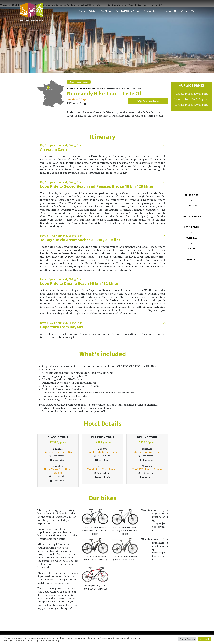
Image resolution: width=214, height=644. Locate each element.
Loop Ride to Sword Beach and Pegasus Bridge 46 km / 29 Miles (103, 185)
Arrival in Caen (103, 148)
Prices (192, 248)
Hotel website (57, 456)
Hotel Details (192, 227)
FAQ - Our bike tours (148, 101)
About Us (171, 11)
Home (81, 11)
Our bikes (192, 238)
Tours (79, 88)
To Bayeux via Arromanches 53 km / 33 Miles (103, 238)
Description (192, 195)
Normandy (99, 88)
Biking (93, 11)
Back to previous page (79, 82)
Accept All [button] (204, 639)
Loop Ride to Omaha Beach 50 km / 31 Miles (103, 282)
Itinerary (192, 206)
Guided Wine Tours (128, 11)
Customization (153, 11)
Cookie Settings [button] (187, 639)
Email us (192, 259)
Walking (106, 11)
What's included (192, 216)
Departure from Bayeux (103, 325)
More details (58, 460)
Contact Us (188, 11)
